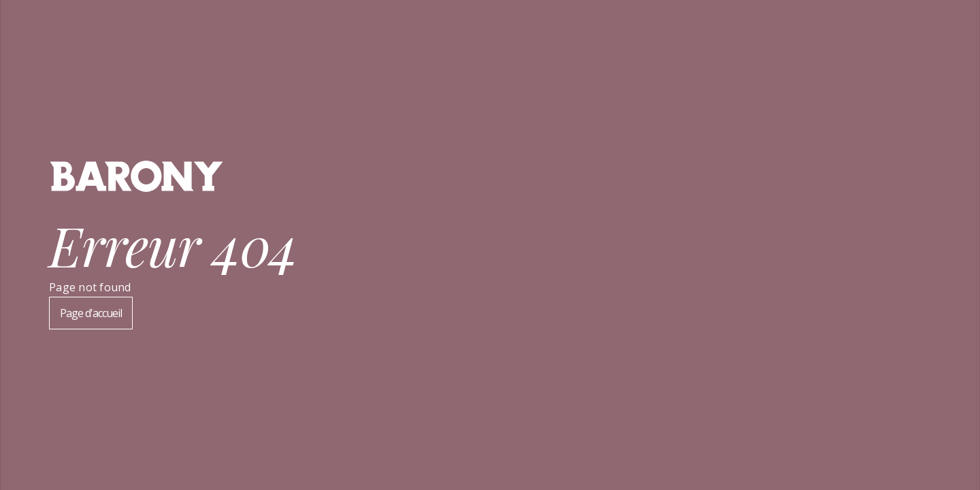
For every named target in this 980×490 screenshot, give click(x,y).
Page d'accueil (91, 313)
